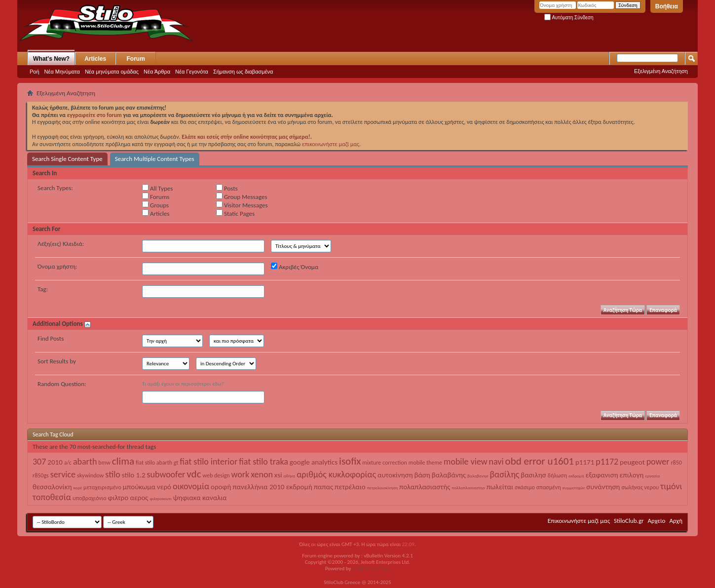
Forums (156, 196)
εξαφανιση (602, 475)
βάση (422, 475)
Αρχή (676, 521)
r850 (676, 463)
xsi (278, 475)
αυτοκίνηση (395, 475)
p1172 (607, 462)
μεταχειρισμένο (102, 487)
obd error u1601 (540, 461)
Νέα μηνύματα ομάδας (112, 72)
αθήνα (290, 476)
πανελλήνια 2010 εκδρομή (272, 487)
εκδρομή (576, 476)
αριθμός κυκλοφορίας (336, 474)
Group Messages (242, 196)
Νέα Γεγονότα (192, 72)
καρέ (78, 488)
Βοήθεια (667, 6)
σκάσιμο (525, 487)
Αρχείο (657, 521)
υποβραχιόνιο (90, 498)
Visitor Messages (242, 205)
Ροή (35, 72)
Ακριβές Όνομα (295, 267)
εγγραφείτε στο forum (95, 115)
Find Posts (51, 338)
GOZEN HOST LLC (371, 568)
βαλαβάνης (449, 475)
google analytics (314, 462)
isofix (350, 461)
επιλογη (632, 475)
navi (496, 462)
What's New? (51, 59)
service (63, 474)
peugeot (632, 462)
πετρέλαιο (350, 487)
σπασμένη (549, 487)
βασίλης (505, 474)
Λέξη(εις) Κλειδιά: (61, 244)
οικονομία (191, 486)
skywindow (90, 475)
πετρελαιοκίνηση (382, 488)
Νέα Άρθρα (157, 72)
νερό (164, 487)
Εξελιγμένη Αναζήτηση (661, 71)
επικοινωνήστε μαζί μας (331, 144)
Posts (227, 188)
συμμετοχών (574, 488)
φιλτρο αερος (128, 498)
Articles (95, 59)
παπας (323, 487)
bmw (104, 463)
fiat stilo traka (263, 462)
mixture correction (384, 463)
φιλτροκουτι (160, 498)
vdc (194, 474)
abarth (85, 462)
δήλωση (557, 475)
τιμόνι (671, 486)
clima (123, 461)
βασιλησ (533, 475)
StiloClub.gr (629, 521)
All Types (157, 188)
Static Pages (235, 213)
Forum (136, 59)
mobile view (466, 462)
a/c (68, 463)
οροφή (221, 487)
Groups (155, 205)
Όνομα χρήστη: (57, 266)
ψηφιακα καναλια (200, 498)
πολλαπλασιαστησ (468, 488)
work (241, 474)
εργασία (652, 476)
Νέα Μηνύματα (62, 72)
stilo (113, 474)
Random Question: (62, 384)
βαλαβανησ (478, 476)
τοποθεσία (52, 497)
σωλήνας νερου (640, 487)
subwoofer (166, 474)
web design (216, 475)
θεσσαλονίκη (52, 487)
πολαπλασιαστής (425, 487)
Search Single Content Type (67, 159)
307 (39, 462)
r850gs (41, 475)
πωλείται (500, 487)
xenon (262, 474)
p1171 (585, 462)
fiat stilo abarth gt (157, 463)
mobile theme (425, 463)
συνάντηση (603, 487)
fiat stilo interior (208, 462)
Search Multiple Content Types (155, 159)
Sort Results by (57, 361)
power (658, 462)
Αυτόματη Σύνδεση (569, 18)
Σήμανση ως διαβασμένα (243, 72)
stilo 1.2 (134, 475)
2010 (55, 462)
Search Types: (55, 188)
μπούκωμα (139, 487)
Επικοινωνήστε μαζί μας (579, 521)
